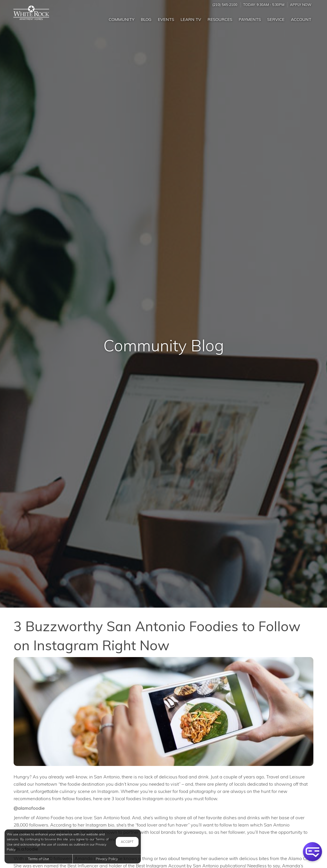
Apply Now (301, 5)
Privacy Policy (107, 859)
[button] (312, 852)
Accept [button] (127, 842)
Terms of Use (38, 859)
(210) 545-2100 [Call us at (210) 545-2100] (225, 5)
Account (301, 19)
